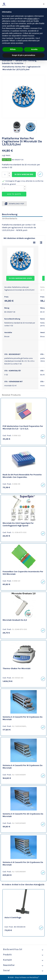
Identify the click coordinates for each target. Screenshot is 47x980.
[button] (44, 4)
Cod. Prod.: (7, 435)
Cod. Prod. (7, 160)
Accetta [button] (34, 49)
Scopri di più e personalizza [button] (23, 55)
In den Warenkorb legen (20, 278)
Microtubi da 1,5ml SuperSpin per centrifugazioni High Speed (18, 524)
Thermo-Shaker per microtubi (17, 668)
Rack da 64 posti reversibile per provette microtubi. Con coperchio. (22, 476)
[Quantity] (13, 188)
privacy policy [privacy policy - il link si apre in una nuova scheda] (33, 19)
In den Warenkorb (24, 174)
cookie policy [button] (25, 26)
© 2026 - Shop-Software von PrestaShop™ (23, 977)
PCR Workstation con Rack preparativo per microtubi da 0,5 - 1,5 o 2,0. (23, 427)
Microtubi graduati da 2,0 (15, 620)
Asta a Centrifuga (13, 917)
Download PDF (14, 204)
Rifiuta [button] (13, 49)
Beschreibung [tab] (10, 214)
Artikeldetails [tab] (10, 218)
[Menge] (5, 175)
